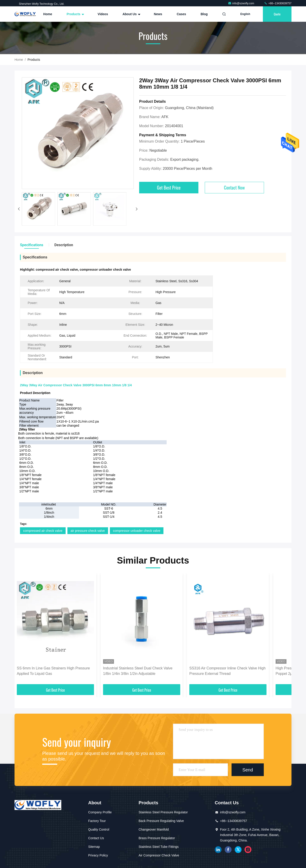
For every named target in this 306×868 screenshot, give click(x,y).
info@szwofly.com (241, 3)
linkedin (218, 850)
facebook (228, 850)
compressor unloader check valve (137, 531)
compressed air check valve (43, 531)
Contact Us (96, 838)
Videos (103, 14)
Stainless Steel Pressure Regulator (163, 812)
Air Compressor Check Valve (159, 855)
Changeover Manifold (154, 829)
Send (248, 770)
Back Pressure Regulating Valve (161, 821)
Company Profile (100, 812)
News (158, 14)
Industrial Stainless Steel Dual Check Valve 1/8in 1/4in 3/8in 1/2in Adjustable (138, 671)
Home (48, 14)
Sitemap (94, 847)
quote (277, 14)
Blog (204, 14)
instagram (248, 850)
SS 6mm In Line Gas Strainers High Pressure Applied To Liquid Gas (53, 671)
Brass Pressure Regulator (157, 838)
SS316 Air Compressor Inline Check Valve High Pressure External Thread (227, 671)
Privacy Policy (98, 855)
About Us (131, 14)
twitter (238, 850)
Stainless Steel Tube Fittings (159, 847)
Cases (181, 14)
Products (75, 14)
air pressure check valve (88, 531)
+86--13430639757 (278, 3)
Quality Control (99, 829)
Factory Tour (97, 821)
